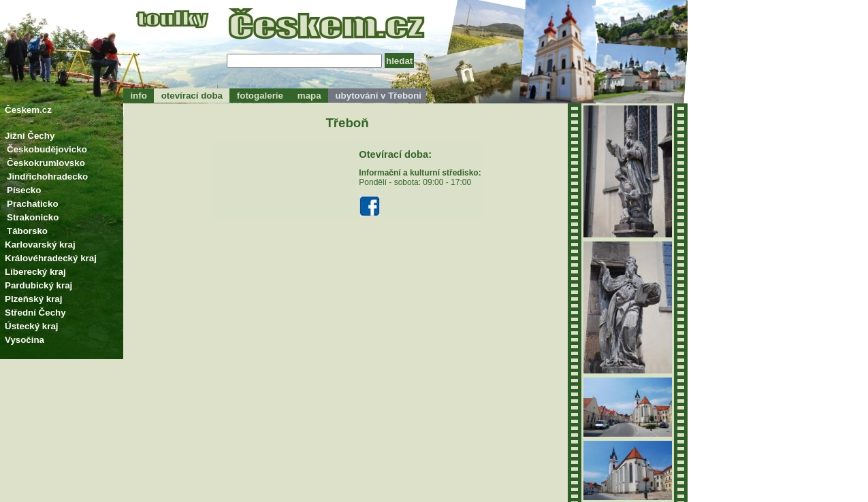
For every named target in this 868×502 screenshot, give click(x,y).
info (139, 96)
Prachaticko (33, 204)
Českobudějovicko (47, 149)
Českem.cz (28, 110)
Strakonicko (33, 217)
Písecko (24, 190)
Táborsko (27, 231)
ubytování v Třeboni (377, 96)
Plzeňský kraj (33, 299)
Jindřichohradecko (47, 177)
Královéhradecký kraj (51, 258)
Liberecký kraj (35, 272)
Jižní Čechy (30, 136)
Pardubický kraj (38, 285)
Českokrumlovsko (46, 163)
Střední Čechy (35, 313)
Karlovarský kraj (40, 245)
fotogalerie (260, 96)
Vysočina (25, 340)
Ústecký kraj (32, 326)
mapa (309, 96)
